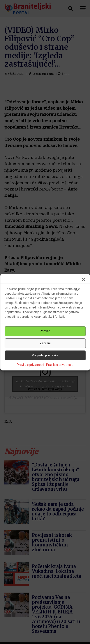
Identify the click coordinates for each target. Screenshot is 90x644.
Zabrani (45, 343)
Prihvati (45, 331)
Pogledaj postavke (45, 355)
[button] (83, 279)
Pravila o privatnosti (30, 365)
